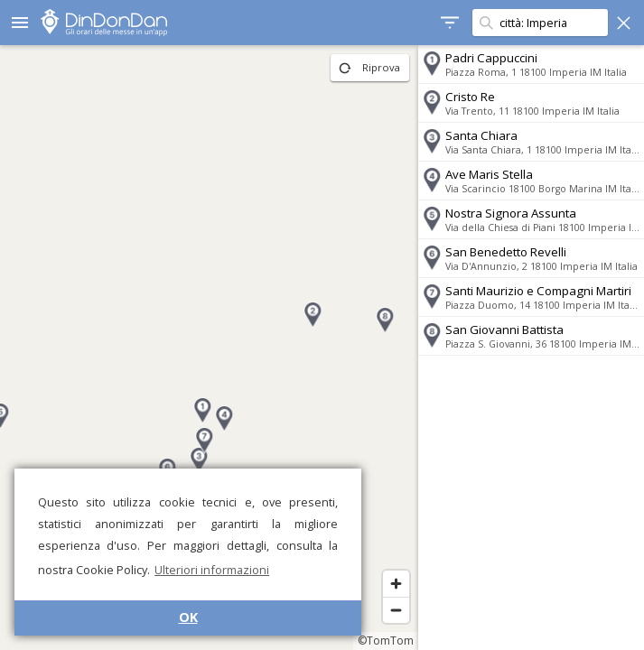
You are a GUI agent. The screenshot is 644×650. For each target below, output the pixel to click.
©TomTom (386, 641)
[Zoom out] (396, 610)
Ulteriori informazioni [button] (212, 570)
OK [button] (188, 617)
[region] (209, 348)
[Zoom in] (396, 584)
